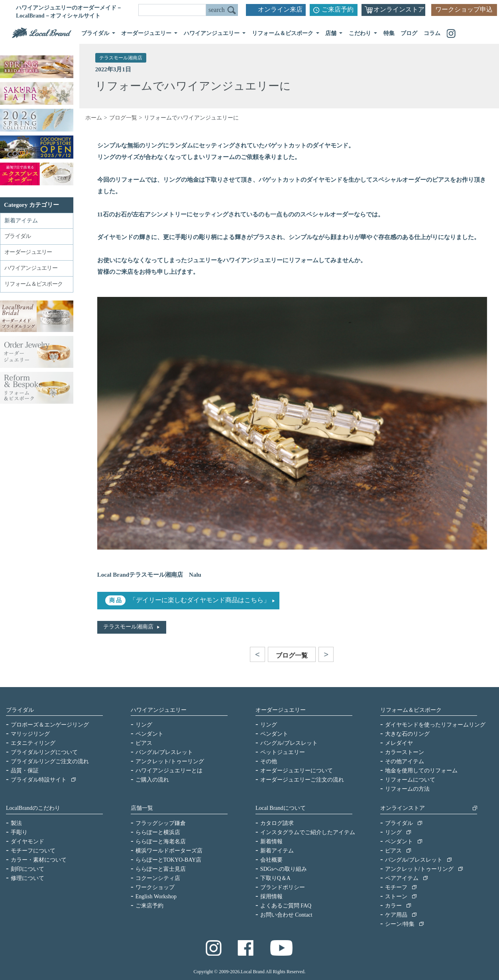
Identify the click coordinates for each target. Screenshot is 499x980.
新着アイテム (21, 221)
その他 (269, 761)
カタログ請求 (277, 823)
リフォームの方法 (407, 789)
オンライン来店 (280, 9)
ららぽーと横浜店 (158, 832)
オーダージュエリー (281, 710)
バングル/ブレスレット (164, 752)
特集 (389, 33)
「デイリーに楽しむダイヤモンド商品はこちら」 (200, 600)
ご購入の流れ (152, 780)
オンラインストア (399, 9)
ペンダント (149, 734)
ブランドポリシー (283, 887)
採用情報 (271, 897)
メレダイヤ (399, 743)
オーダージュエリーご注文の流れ (302, 780)
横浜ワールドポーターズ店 (169, 851)
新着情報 (271, 842)
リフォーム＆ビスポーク (411, 710)
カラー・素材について (39, 860)
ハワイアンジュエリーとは (169, 771)
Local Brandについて (281, 808)
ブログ (409, 33)
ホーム (94, 118)
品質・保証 (25, 771)
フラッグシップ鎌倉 (161, 823)
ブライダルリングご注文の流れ (50, 761)
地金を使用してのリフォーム (421, 771)
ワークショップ (155, 887)
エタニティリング (33, 743)
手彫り (19, 832)
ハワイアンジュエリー (159, 710)
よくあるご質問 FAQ (286, 906)
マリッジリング (30, 734)
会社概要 (271, 860)
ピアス (144, 743)
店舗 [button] (332, 33)
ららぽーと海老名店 (161, 842)
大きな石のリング (407, 734)
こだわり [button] (361, 33)
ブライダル (20, 710)
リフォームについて (410, 780)
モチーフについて (33, 851)
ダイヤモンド (28, 842)
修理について (28, 878)
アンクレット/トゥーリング (170, 761)
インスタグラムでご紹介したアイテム (308, 832)
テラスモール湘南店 (121, 58)
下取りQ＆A (275, 878)
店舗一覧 (142, 808)
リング (144, 725)
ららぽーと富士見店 (161, 869)
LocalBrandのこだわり (33, 808)
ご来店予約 (338, 9)
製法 (16, 823)
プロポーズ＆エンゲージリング (50, 725)
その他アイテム (405, 761)
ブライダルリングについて (44, 752)
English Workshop (156, 897)
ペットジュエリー (283, 752)
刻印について (28, 869)
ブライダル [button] (96, 33)
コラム (432, 33)
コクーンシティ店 (158, 878)
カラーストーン (405, 752)
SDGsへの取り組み (284, 869)
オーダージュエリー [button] (147, 33)
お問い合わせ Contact (286, 915)
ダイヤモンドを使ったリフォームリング (435, 725)
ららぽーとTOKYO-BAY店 (169, 860)
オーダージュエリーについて (297, 771)
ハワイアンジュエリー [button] (212, 33)
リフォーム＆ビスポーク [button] (283, 33)
